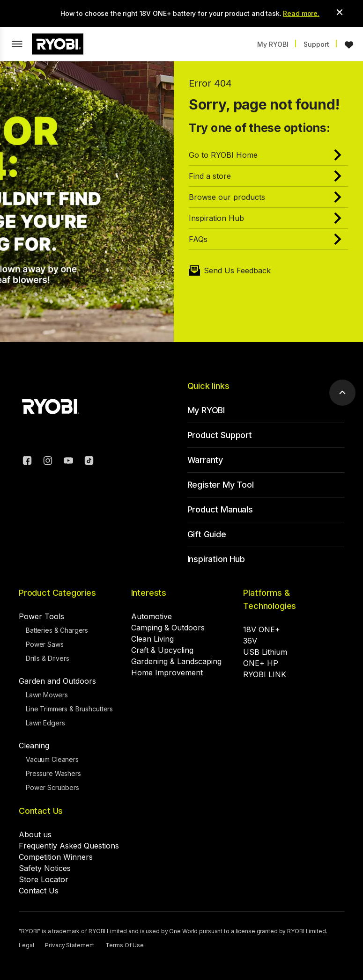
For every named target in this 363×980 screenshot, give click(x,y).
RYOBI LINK (265, 674)
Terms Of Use (125, 945)
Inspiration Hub (216, 559)
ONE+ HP (261, 663)
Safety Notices (45, 868)
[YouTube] (68, 462)
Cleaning (34, 746)
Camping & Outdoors (168, 628)
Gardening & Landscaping (176, 661)
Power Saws (45, 644)
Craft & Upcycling (162, 650)
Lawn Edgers (45, 723)
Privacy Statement (70, 945)
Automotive (152, 616)
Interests (149, 593)
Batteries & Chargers (57, 630)
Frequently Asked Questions (69, 846)
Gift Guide (207, 534)
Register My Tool (221, 485)
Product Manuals (220, 509)
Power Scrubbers (52, 787)
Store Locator (44, 879)
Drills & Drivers (48, 658)
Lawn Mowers (47, 695)
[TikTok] (89, 462)
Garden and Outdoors (57, 681)
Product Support (220, 435)
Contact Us (41, 811)
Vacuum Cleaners (52, 759)
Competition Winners (56, 857)
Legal (26, 945)
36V (250, 641)
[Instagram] (48, 462)
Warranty (205, 460)
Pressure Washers (53, 773)
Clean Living (152, 639)
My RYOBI (273, 44)
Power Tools (41, 616)
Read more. (301, 13)
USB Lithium (265, 652)
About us (35, 834)
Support (316, 44)
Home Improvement (167, 673)
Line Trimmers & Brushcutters (69, 709)
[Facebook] (27, 462)
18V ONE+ (262, 629)
